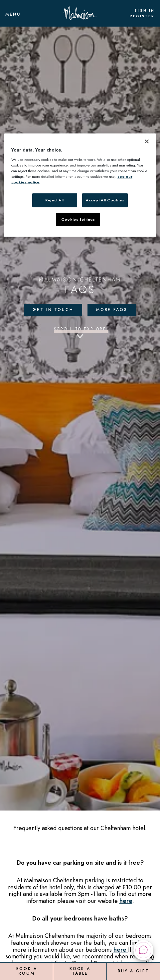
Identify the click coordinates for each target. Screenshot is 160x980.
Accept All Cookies (105, 200)
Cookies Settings (78, 219)
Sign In (145, 11)
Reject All (55, 200)
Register (142, 16)
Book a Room (27, 971)
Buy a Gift (133, 971)
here (126, 901)
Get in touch (53, 310)
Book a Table (80, 971)
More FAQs (112, 310)
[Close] (147, 142)
